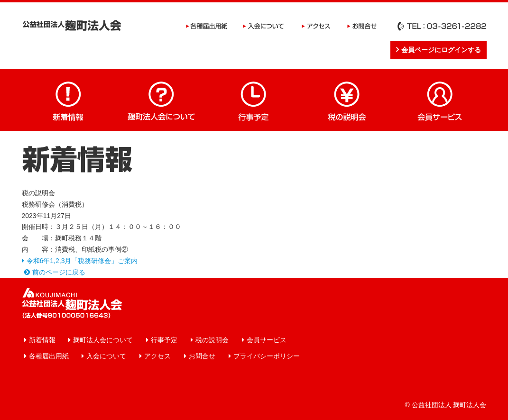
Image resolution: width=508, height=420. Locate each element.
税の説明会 (347, 100)
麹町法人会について (161, 100)
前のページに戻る (59, 272)
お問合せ (362, 26)
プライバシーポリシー (267, 356)
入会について (264, 26)
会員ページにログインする (441, 50)
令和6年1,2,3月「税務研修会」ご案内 (82, 261)
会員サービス (440, 100)
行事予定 (254, 100)
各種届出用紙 (207, 26)
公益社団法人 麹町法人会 (72, 25)
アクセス (316, 26)
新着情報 (68, 100)
